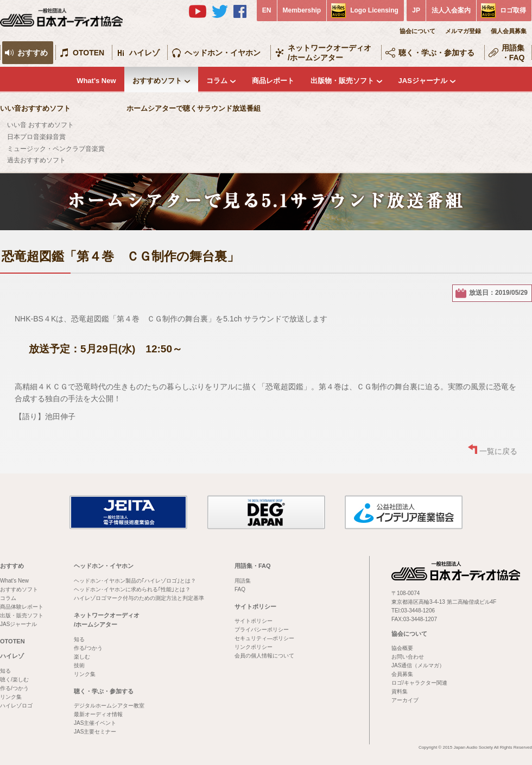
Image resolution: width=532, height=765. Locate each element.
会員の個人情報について (264, 656)
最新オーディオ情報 (98, 714)
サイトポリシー (255, 606)
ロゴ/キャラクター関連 (419, 683)
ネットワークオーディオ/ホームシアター (330, 53)
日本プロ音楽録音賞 (36, 137)
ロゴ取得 (513, 10)
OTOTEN (88, 53)
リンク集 (11, 697)
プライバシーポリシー (262, 630)
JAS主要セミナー (95, 732)
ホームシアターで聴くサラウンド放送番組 (194, 108)
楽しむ (82, 657)
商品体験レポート (22, 607)
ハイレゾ (144, 53)
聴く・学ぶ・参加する (436, 53)
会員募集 (402, 674)
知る (5, 671)
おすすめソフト (157, 81)
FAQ (240, 589)
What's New (96, 81)
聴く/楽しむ (14, 679)
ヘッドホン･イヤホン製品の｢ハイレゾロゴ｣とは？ (135, 581)
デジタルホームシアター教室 (109, 706)
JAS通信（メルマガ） (418, 665)
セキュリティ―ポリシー (264, 638)
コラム (217, 81)
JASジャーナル (423, 81)
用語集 (243, 581)
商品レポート (273, 81)
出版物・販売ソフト (342, 81)
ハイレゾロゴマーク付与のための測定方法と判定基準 (139, 598)
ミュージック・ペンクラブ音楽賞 (56, 149)
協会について (417, 31)
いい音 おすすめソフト (40, 125)
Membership (302, 10)
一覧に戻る (498, 451)
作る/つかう (14, 688)
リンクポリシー (254, 647)
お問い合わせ (408, 657)
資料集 (400, 691)
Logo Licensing (374, 10)
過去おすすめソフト (36, 160)
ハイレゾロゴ (16, 706)
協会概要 (402, 648)
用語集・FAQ (513, 53)
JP (416, 10)
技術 (79, 665)
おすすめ (33, 53)
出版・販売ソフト (22, 615)
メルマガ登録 (463, 31)
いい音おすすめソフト (35, 108)
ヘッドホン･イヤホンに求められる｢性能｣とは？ (132, 589)
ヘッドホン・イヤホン (223, 53)
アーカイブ (405, 700)
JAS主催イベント (95, 723)
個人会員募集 (509, 31)
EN (267, 10)
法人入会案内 (451, 10)
